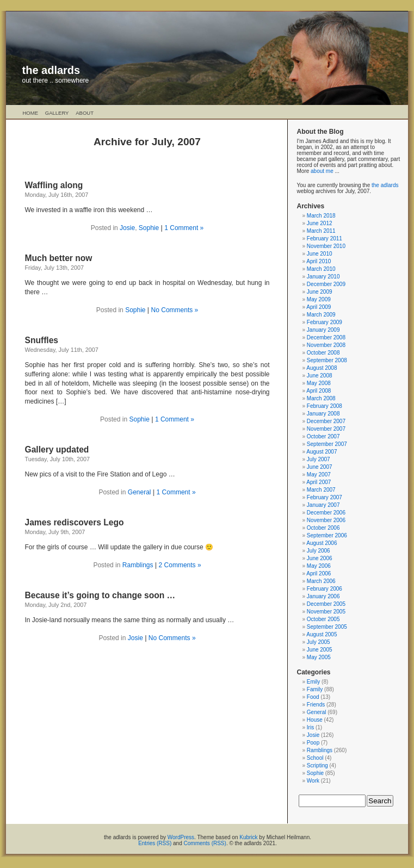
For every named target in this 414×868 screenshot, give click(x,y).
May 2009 (319, 299)
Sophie (149, 228)
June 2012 (320, 223)
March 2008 (321, 398)
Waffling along (54, 185)
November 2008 (326, 345)
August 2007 (322, 452)
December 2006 (326, 513)
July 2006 (319, 551)
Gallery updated (57, 449)
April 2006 (319, 573)
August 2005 (322, 634)
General (140, 492)
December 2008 (326, 337)
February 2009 (325, 322)
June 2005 (320, 650)
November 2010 (326, 246)
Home (31, 113)
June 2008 (320, 376)
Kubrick (248, 837)
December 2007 (326, 421)
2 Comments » (180, 565)
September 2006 (327, 535)
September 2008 (327, 360)
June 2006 (320, 558)
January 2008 (323, 414)
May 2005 (319, 657)
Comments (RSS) (205, 843)
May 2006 (319, 566)
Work (313, 781)
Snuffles (42, 340)
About (85, 113)
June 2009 (320, 292)
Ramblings (138, 565)
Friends (316, 705)
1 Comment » (184, 228)
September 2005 (327, 627)
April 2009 (319, 307)
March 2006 (321, 581)
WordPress (181, 837)
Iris (310, 727)
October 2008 (323, 353)
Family (315, 689)
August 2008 (322, 368)
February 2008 (325, 406)
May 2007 (319, 475)
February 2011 (325, 238)
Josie (127, 228)
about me (322, 171)
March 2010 (321, 269)
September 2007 (327, 444)
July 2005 (319, 642)
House (315, 720)
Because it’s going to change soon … (100, 595)
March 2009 (321, 315)
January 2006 (323, 596)
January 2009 (323, 330)
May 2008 (319, 383)
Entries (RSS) (155, 843)
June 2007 (320, 467)
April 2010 (319, 261)
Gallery (57, 113)
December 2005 (326, 604)
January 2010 (323, 277)
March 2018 (321, 216)
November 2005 (326, 612)
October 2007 (323, 436)
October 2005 (323, 619)
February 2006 (325, 589)
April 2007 (319, 482)
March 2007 (321, 490)
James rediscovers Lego (75, 522)
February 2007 (325, 497)
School (315, 758)
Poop (313, 743)
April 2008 (319, 391)
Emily (313, 682)
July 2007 (319, 459)
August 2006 (322, 543)
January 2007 (323, 505)
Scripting (317, 765)
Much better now (59, 258)
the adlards (51, 70)
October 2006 (323, 528)
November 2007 (326, 429)
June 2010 (320, 254)
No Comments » (175, 310)
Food (313, 697)
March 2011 (321, 231)
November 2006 (326, 520)
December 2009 (326, 284)
